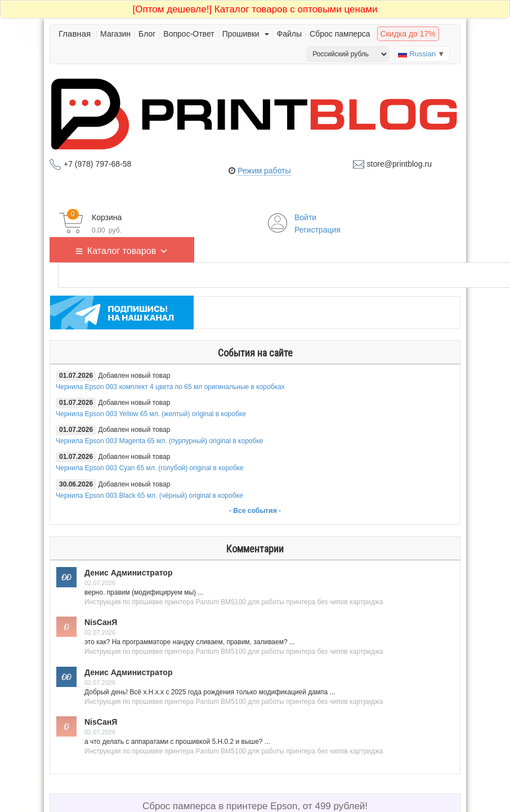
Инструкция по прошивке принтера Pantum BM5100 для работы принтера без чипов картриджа (234, 602)
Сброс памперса (340, 34)
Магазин (115, 34)
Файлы (289, 34)
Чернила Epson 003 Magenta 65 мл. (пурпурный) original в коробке (159, 441)
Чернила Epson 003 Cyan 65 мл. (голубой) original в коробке (150, 468)
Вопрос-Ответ (189, 34)
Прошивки (246, 34)
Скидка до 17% (408, 34)
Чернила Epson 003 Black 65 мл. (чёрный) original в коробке (149, 496)
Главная (75, 34)
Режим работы (264, 171)
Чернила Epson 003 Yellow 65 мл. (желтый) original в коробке (151, 414)
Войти (305, 217)
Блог (147, 34)
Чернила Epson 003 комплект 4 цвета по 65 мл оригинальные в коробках (170, 387)
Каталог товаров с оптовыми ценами (255, 9)
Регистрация (317, 230)
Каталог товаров (128, 250)
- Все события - (255, 511)
